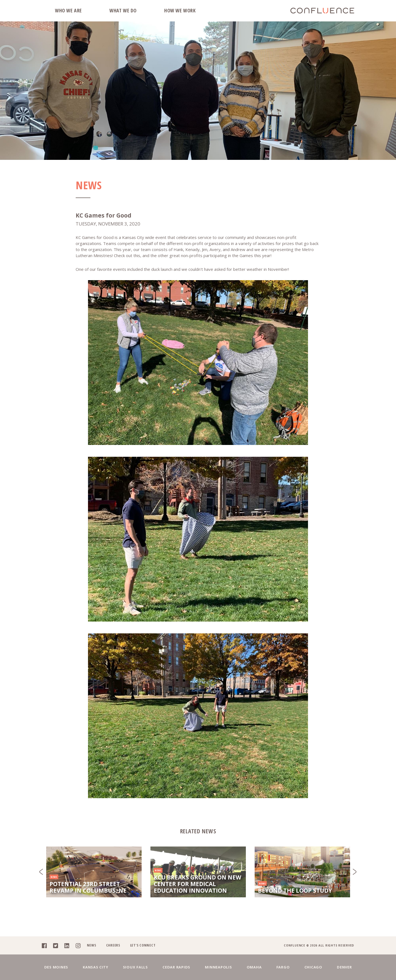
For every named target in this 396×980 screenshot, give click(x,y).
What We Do (123, 10)
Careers (113, 945)
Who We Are (68, 10)
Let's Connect (143, 945)
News (92, 945)
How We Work (180, 10)
